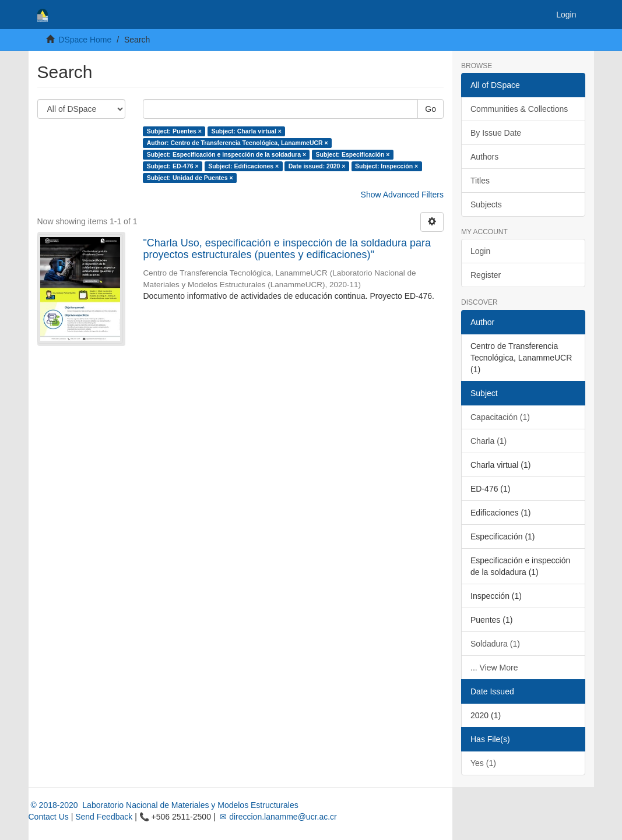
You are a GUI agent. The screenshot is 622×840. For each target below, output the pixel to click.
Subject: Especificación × (353, 154)
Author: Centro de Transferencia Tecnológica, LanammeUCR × (238, 143)
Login (480, 251)
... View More (494, 668)
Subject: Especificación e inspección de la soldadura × (226, 154)
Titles (480, 181)
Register (486, 275)
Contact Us (49, 817)
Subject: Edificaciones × (243, 166)
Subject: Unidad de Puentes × (190, 178)
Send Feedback (104, 817)
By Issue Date (496, 133)
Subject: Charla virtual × (246, 131)
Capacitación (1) (500, 417)
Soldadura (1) (495, 644)
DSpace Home (85, 40)
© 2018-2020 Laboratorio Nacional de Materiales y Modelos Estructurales (164, 805)
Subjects (486, 204)
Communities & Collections (519, 109)
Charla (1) (489, 441)
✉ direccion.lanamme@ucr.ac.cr (277, 817)
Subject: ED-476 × (173, 166)
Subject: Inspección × (386, 166)
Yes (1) (483, 763)
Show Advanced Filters (402, 195)
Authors (484, 157)
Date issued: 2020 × (317, 166)
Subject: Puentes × (174, 131)
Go (431, 109)
